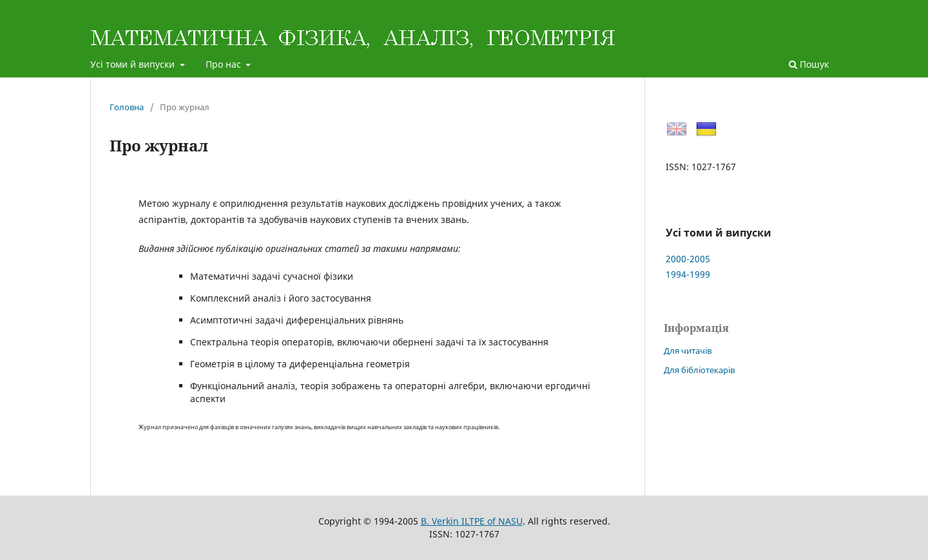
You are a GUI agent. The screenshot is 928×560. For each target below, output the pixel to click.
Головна (127, 107)
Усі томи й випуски (134, 64)
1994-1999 (688, 274)
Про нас (225, 64)
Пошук (809, 64)
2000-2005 (688, 259)
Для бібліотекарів (699, 370)
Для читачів (688, 351)
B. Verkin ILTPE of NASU (472, 521)
